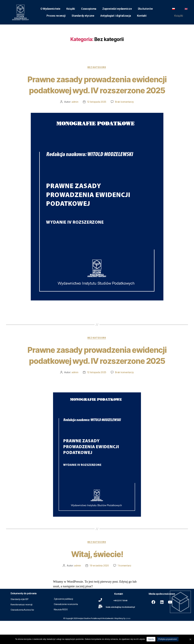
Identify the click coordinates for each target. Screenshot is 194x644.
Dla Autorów (145, 9)
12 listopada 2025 (96, 113)
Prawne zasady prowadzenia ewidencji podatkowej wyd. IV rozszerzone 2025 (97, 90)
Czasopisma (89, 9)
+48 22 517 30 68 (120, 624)
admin (74, 113)
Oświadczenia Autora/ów (22, 633)
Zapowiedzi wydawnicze (117, 9)
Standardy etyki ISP (20, 622)
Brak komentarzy (125, 113)
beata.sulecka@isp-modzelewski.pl (120, 630)
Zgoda (151, 639)
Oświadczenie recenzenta (66, 627)
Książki (71, 9)
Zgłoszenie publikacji (63, 622)
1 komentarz (125, 589)
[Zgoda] (190, 639)
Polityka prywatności (168, 639)
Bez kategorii (97, 68)
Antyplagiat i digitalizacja (116, 16)
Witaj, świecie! (97, 577)
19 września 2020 (99, 589)
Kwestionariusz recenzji (22, 628)
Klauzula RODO (61, 633)
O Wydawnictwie (50, 9)
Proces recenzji (56, 16)
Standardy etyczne (83, 16)
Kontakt (142, 16)
